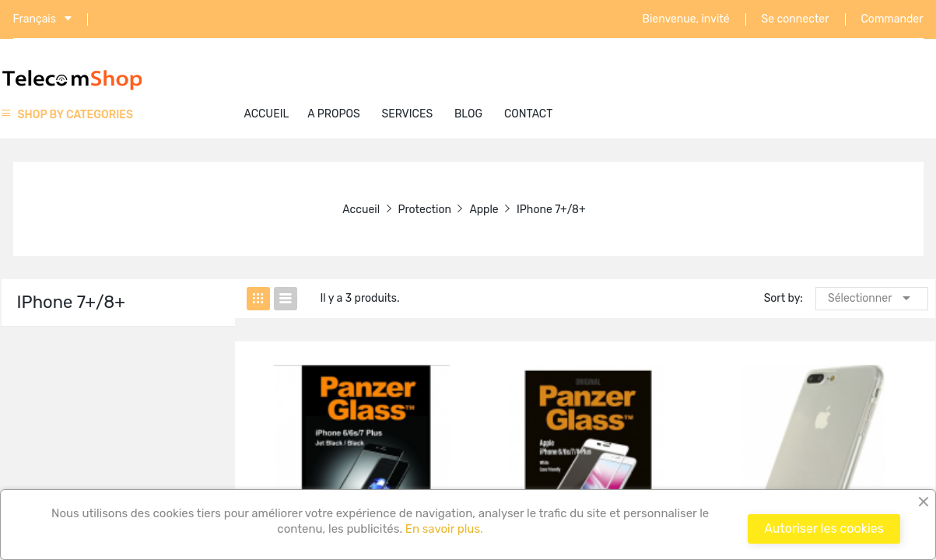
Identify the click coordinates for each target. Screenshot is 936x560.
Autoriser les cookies (824, 528)
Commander (892, 19)
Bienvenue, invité (686, 19)
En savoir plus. (443, 529)
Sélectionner (872, 298)
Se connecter (796, 19)
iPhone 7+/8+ (71, 302)
